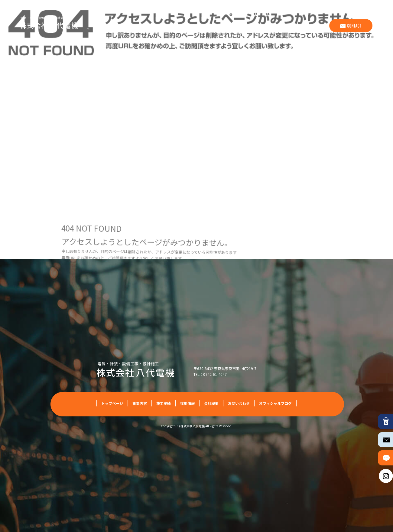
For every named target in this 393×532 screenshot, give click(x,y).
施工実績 (252, 26)
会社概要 (313, 26)
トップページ (189, 26)
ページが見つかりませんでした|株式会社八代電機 (120, 29)
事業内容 (222, 26)
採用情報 (282, 26)
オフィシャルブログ (275, 403)
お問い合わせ (350, 26)
